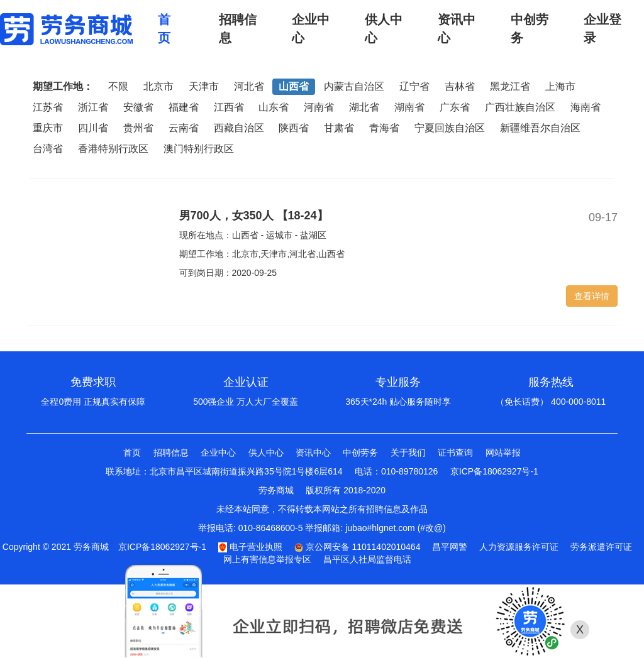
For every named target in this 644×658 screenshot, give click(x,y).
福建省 (184, 107)
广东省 (455, 107)
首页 (132, 452)
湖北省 (364, 107)
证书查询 (455, 452)
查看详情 (592, 296)
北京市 (158, 86)
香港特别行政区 (113, 149)
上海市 (560, 86)
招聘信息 (171, 452)
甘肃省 (339, 128)
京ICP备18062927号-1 (494, 471)
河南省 (319, 107)
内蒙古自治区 (354, 86)
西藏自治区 (239, 128)
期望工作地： (63, 86)
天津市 (204, 86)
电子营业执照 (250, 547)
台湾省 (48, 149)
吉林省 (460, 86)
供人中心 (266, 452)
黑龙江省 (510, 86)
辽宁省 (414, 86)
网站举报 (503, 452)
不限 (118, 86)
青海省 (384, 128)
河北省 (249, 86)
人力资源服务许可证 (519, 547)
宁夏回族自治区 (450, 128)
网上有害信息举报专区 (267, 559)
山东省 (274, 107)
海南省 (586, 107)
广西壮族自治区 (520, 107)
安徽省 (138, 107)
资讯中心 (313, 452)
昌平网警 (450, 547)
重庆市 (48, 128)
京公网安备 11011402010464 (358, 547)
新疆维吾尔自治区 (540, 128)
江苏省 (48, 107)
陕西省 (294, 128)
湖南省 (409, 107)
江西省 (229, 107)
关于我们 (408, 452)
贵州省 (138, 128)
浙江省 (93, 107)
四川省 (93, 128)
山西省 (294, 86)
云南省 (184, 128)
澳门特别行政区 (199, 149)
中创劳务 (360, 452)
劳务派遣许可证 (601, 547)
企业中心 (218, 452)
